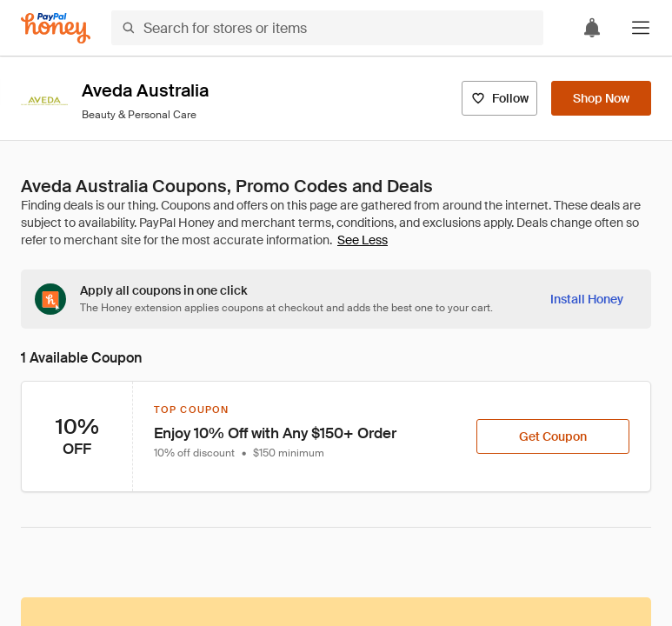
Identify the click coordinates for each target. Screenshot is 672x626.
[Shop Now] (601, 98)
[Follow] (499, 98)
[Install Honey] (587, 299)
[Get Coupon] (553, 436)
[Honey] (56, 28)
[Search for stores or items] (327, 28)
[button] (641, 28)
